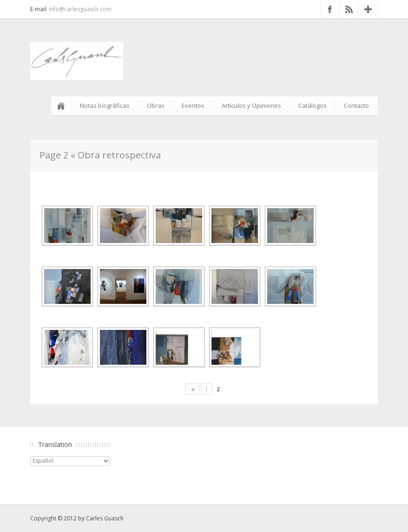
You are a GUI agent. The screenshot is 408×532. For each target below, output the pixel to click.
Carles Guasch (105, 518)
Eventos (193, 105)
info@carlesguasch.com (80, 9)
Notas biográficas (105, 105)
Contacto (356, 105)
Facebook (330, 9)
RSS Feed (349, 9)
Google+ (368, 9)
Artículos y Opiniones (251, 105)
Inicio (63, 106)
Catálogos (313, 105)
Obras (156, 105)
